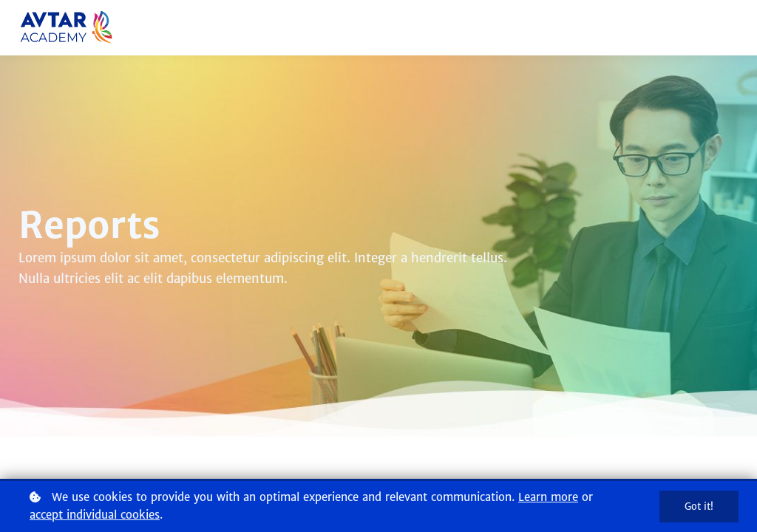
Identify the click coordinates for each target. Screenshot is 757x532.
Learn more (548, 497)
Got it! (699, 507)
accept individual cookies (95, 515)
